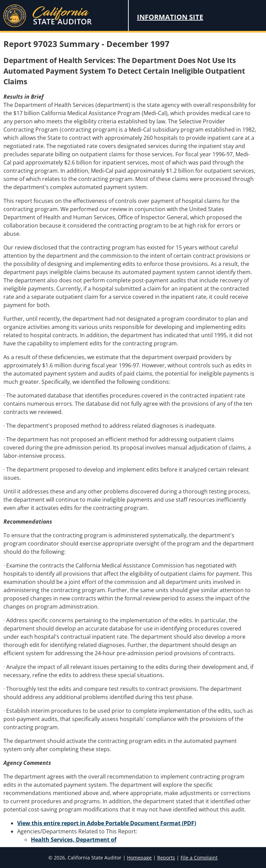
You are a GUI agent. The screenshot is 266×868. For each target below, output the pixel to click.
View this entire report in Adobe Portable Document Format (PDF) (107, 823)
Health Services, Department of (74, 840)
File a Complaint (199, 858)
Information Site (170, 17)
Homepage (139, 858)
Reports (166, 858)
